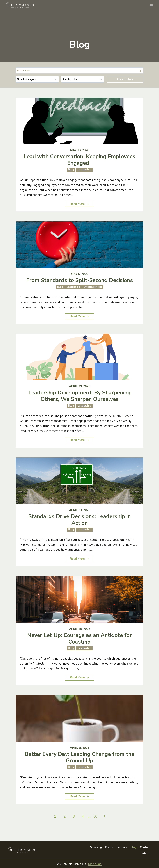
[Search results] (79, 71)
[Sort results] (83, 79)
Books (109, 847)
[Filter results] (37, 79)
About (146, 853)
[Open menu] (151, 5)
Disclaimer (95, 864)
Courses (122, 847)
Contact (145, 847)
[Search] (140, 71)
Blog (134, 847)
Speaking (96, 847)
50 (96, 823)
